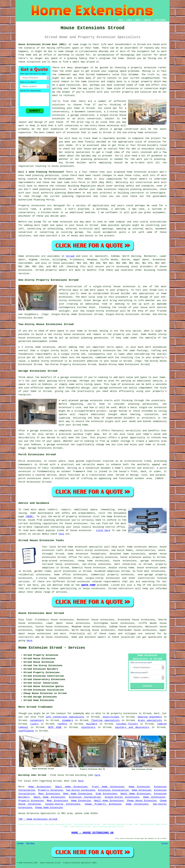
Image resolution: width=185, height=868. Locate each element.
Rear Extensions (49, 794)
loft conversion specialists (65, 717)
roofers (62, 724)
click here (103, 530)
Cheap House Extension (142, 801)
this (61, 534)
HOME (121, 20)
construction (146, 578)
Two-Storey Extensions (81, 790)
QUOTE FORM (88, 585)
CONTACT (148, 20)
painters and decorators (132, 727)
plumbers (68, 720)
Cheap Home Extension (49, 808)
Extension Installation (114, 790)
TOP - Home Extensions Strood (38, 819)
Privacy (165, 843)
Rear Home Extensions (78, 794)
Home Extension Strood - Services (52, 648)
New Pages (31, 843)
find (29, 620)
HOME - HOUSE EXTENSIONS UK (92, 833)
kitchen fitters (127, 724)
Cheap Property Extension (103, 804)
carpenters (37, 720)
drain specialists (150, 720)
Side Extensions (106, 794)
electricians (111, 717)
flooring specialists (105, 720)
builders (92, 724)
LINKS (129, 20)
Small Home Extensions (71, 787)
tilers (34, 724)
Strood (70, 256)
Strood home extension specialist (80, 547)
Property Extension (50, 790)
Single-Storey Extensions (122, 797)
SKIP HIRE (55, 727)
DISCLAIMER (160, 20)
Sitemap (20, 843)
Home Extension (139, 787)
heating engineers (150, 717)
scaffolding (26, 731)
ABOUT (138, 20)
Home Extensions (40, 787)
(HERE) (30, 517)
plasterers (88, 727)
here (29, 641)
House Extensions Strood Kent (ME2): (43, 44)
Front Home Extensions (108, 787)
